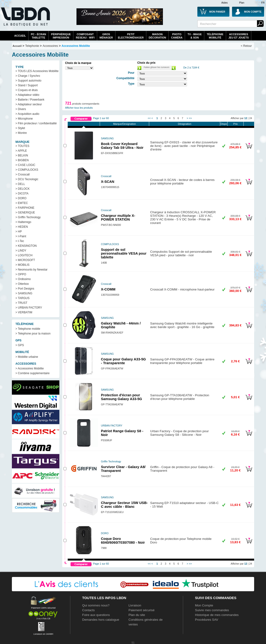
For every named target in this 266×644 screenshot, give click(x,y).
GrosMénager (106, 36)
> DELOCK (23, 189)
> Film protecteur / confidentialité (36, 123)
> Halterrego (23, 222)
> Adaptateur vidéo (27, 95)
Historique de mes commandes (217, 615)
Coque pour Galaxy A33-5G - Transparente (123, 361)
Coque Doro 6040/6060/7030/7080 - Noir (123, 541)
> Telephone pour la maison (33, 334)
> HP (19, 232)
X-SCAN (108, 182)
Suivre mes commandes (212, 610)
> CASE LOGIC (25, 165)
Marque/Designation (124, 124)
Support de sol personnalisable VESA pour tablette (124, 253)
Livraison (135, 605)
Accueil (20, 36)
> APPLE (21, 151)
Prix (235, 124)
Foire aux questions (96, 615)
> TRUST (21, 303)
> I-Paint (21, 236)
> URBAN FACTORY (29, 308)
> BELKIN (22, 155)
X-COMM (108, 289)
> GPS (20, 345)
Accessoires (50, 46)
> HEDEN (22, 227)
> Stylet (20, 128)
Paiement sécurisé (142, 610)
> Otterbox (22, 284)
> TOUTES (22, 146)
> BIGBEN (22, 160)
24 (251, 118)
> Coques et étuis (27, 90)
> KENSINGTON (26, 246)
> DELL (20, 184)
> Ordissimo (23, 279)
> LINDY (21, 251)
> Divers (21, 109)
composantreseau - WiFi (85, 36)
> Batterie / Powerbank (30, 100)
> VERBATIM (24, 312)
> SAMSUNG (24, 293)
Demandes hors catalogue (101, 620)
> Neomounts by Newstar (31, 270)
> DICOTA (22, 194)
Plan (242, 3)
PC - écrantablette (38, 36)
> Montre (21, 133)
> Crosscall (23, 174)
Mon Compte (204, 605)
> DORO (21, 198)
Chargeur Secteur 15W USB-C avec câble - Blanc (124, 505)
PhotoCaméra (177, 36)
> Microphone (24, 119)
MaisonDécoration (157, 36)
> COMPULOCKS (27, 170)
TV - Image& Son (195, 36)
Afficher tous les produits (79, 108)
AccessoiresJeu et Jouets (239, 36)
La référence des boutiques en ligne (25, 19)
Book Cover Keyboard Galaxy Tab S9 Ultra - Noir (122, 146)
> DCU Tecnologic (27, 179)
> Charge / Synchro (28, 76)
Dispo (224, 124)
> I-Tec (20, 241)
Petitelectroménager (131, 36)
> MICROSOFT (25, 260)
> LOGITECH (24, 255)
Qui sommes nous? (96, 605)
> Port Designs (25, 289)
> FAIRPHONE (25, 208)
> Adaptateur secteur (29, 104)
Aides (225, 3)
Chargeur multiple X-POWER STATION (118, 218)
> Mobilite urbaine (27, 357)
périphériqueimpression (61, 36)
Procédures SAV (207, 620)
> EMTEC (22, 203)
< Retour (246, 46)
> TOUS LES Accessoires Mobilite (37, 71)
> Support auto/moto (28, 81)
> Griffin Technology (28, 217)
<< (149, 118)
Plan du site (137, 615)
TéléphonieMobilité (215, 36)
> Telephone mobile (28, 329)
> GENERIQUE (25, 213)
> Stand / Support (27, 85)
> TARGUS (22, 298)
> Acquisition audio (27, 114)
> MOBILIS (22, 265)
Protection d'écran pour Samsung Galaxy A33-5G (121, 397)
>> (190, 118)
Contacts (88, 610)
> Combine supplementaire (33, 373)
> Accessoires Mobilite (30, 368)
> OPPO (21, 274)
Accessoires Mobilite (76, 46)
